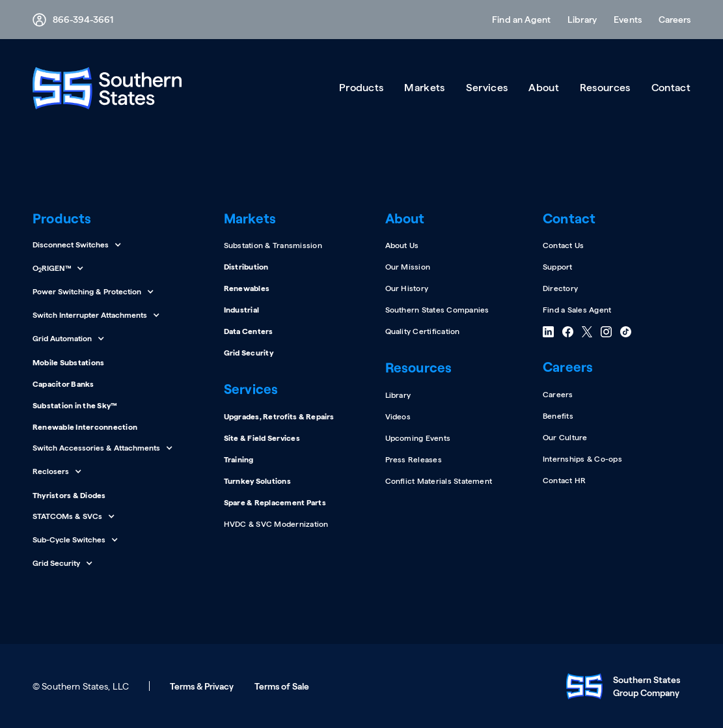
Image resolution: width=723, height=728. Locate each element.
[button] (670, 20)
